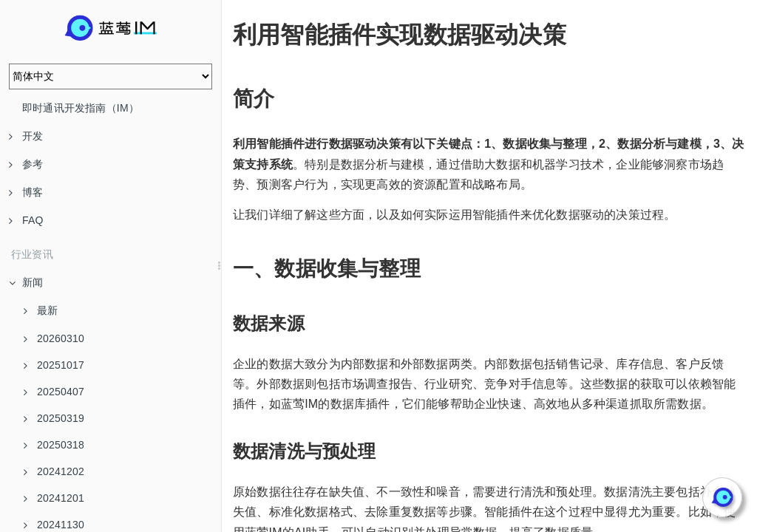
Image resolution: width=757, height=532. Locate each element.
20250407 (54, 392)
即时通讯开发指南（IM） (81, 108)
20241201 (54, 498)
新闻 (26, 282)
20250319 (54, 418)
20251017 (54, 365)
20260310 (54, 338)
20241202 (54, 471)
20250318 (54, 445)
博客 (26, 192)
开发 (26, 136)
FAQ (26, 220)
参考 (26, 164)
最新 (41, 310)
